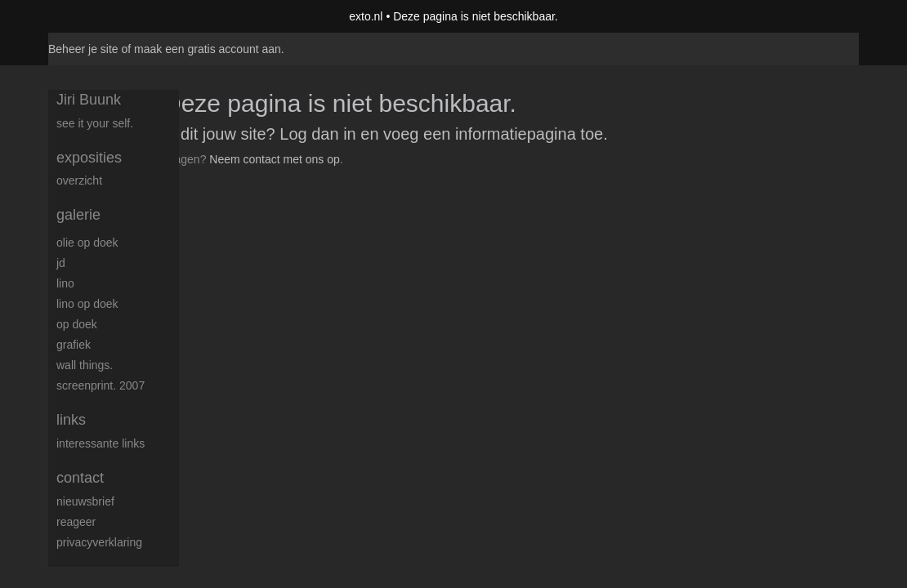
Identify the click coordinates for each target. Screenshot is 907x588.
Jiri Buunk (89, 100)
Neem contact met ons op (275, 159)
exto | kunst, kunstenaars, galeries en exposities (94, 16)
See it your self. (95, 123)
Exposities (89, 158)
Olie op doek (87, 243)
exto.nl (366, 16)
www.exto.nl (193, 194)
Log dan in (317, 134)
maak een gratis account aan (208, 49)
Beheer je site (83, 49)
